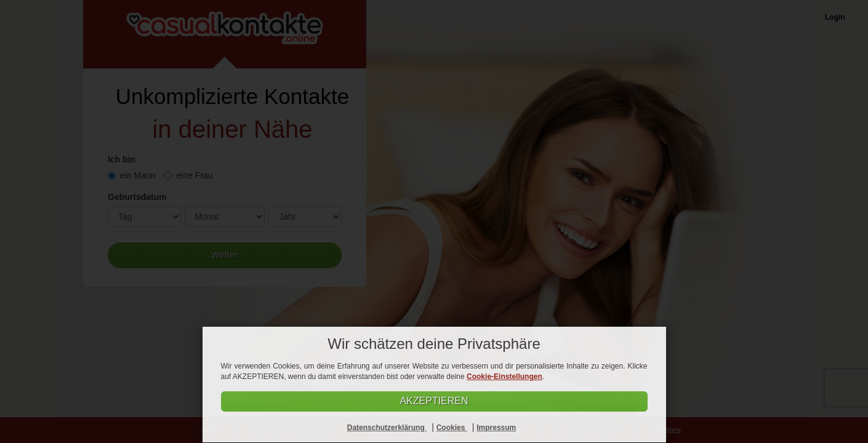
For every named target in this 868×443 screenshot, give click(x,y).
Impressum (496, 428)
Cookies (452, 428)
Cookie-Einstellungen (504, 377)
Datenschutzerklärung (387, 428)
